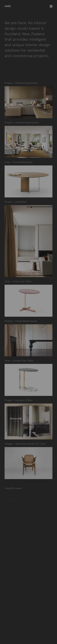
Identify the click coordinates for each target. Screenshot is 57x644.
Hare (8, 6)
